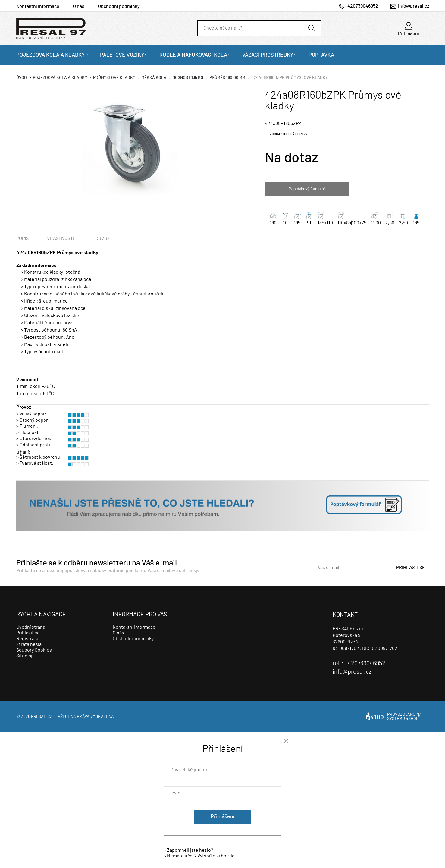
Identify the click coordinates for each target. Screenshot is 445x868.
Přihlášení (222, 817)
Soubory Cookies (34, 650)
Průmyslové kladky (114, 78)
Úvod (22, 78)
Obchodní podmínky (119, 6)
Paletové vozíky (122, 55)
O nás (79, 6)
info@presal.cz (414, 6)
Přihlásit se (411, 568)
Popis (22, 238)
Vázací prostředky (268, 55)
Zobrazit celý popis (287, 134)
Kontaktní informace (38, 6)
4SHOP (413, 719)
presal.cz (42, 717)
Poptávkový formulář (307, 189)
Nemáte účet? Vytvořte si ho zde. (201, 856)
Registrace (28, 639)
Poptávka (321, 55)
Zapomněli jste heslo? (190, 850)
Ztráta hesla (29, 644)
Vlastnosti (61, 238)
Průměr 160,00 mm (227, 78)
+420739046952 (362, 6)
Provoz (101, 238)
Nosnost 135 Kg (188, 78)
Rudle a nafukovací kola (193, 55)
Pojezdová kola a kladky (51, 55)
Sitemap (25, 656)
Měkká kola (154, 78)
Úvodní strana (31, 627)
